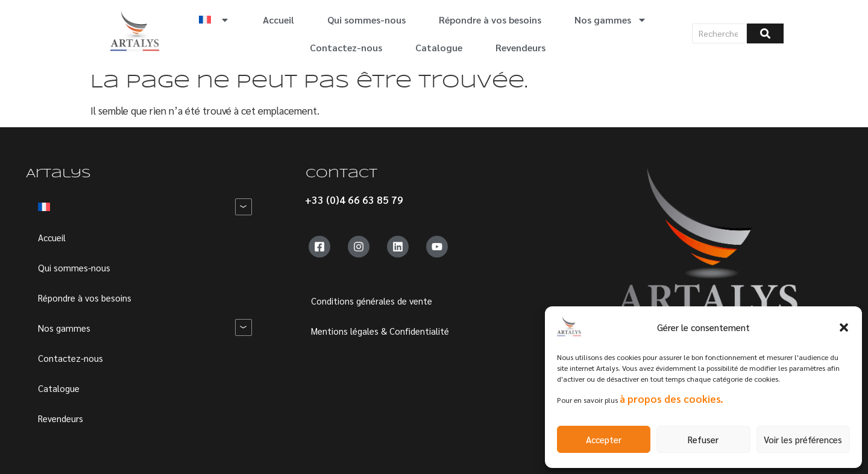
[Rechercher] (720, 33)
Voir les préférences (803, 439)
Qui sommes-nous (366, 20)
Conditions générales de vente (372, 301)
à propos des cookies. (671, 399)
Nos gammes (611, 20)
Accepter (604, 439)
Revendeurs (520, 47)
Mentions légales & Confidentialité (380, 331)
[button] (844, 327)
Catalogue (439, 47)
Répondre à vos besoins (490, 20)
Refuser (703, 439)
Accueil (278, 20)
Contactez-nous (346, 47)
